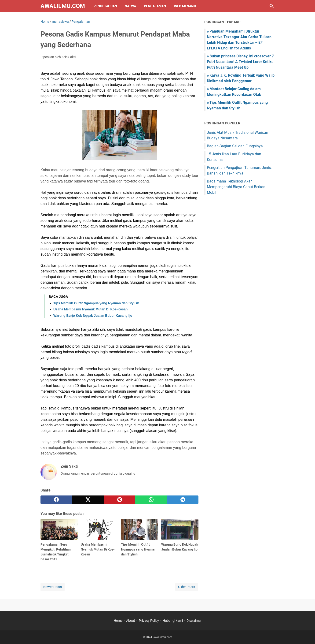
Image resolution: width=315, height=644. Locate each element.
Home (118, 621)
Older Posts (187, 587)
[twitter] (88, 500)
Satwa (130, 6)
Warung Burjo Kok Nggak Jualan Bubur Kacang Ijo (93, 316)
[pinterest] (119, 500)
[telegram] (183, 500)
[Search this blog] (272, 6)
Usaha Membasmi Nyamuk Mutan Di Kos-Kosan (90, 309)
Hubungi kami (173, 621)
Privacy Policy (149, 621)
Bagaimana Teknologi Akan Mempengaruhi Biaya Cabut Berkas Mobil (236, 187)
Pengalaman (155, 6)
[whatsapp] (151, 500)
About (131, 621)
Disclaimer (194, 621)
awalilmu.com (63, 6)
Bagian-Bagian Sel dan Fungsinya (235, 146)
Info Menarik (185, 6)
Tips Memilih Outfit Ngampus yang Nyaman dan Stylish (96, 303)
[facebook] (56, 500)
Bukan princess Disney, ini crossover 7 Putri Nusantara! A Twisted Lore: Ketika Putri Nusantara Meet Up (240, 62)
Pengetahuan (105, 6)
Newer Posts (53, 587)
